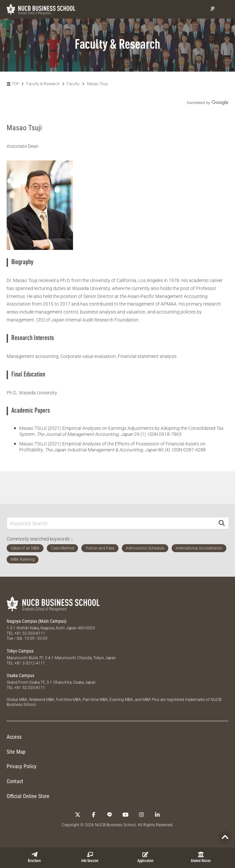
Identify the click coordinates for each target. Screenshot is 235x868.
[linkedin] (157, 815)
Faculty (73, 84)
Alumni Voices (201, 857)
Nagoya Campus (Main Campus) (37, 621)
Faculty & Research (43, 84)
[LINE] (110, 815)
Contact (15, 781)
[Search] (222, 523)
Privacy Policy (22, 766)
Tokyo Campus (20, 651)
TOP (13, 84)
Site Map (16, 752)
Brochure (34, 857)
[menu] (223, 9)
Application (145, 857)
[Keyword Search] (111, 523)
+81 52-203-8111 (30, 633)
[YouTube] (125, 815)
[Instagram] (141, 815)
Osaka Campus (20, 675)
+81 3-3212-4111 (30, 663)
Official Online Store (28, 796)
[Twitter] (78, 815)
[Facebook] (94, 815)
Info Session (90, 857)
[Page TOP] (225, 838)
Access (14, 737)
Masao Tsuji (97, 84)
